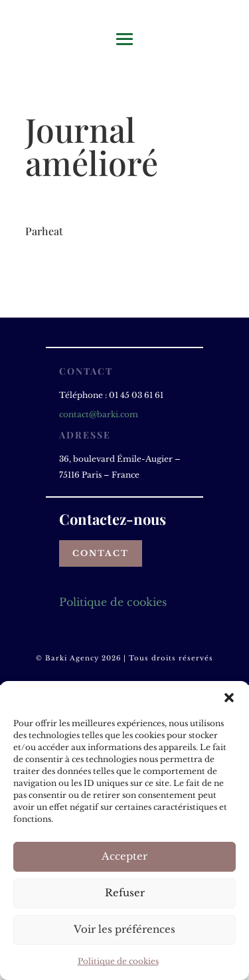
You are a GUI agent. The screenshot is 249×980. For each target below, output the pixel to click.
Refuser (125, 893)
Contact (101, 553)
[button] (229, 698)
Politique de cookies (118, 961)
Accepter (124, 856)
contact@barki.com (99, 414)
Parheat (44, 231)
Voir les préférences (124, 929)
